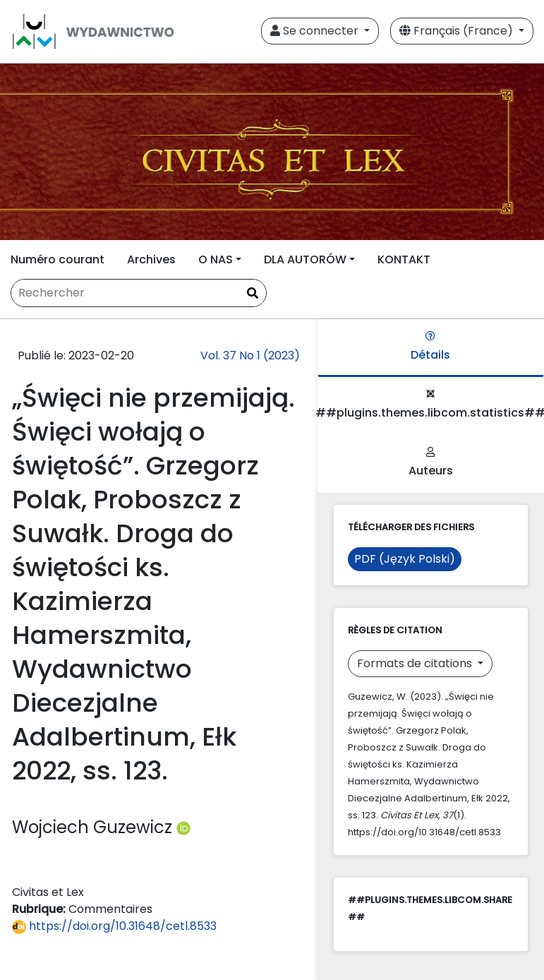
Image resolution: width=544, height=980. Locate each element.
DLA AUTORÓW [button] (305, 259)
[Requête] (139, 293)
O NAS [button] (216, 259)
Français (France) (458, 31)
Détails (430, 347)
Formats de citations (416, 663)
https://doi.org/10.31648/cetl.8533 (114, 926)
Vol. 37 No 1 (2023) (250, 355)
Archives (151, 259)
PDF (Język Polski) (405, 559)
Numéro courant (58, 259)
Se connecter (316, 31)
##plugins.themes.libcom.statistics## (431, 405)
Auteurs (431, 463)
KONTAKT (404, 259)
